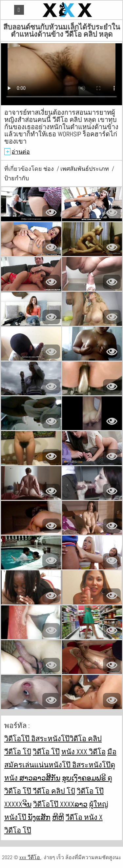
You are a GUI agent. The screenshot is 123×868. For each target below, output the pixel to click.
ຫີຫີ (58, 817)
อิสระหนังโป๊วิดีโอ (60, 739)
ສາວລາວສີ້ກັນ (40, 778)
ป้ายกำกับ (17, 178)
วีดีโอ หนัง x (84, 817)
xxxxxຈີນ (18, 804)
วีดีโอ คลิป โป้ (54, 791)
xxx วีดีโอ (30, 857)
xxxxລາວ (74, 804)
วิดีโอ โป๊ (46, 752)
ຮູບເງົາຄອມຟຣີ (85, 778)
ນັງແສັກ (39, 817)
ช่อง (49, 169)
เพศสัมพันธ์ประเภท (85, 169)
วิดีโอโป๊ (18, 739)
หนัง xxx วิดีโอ (83, 752)
